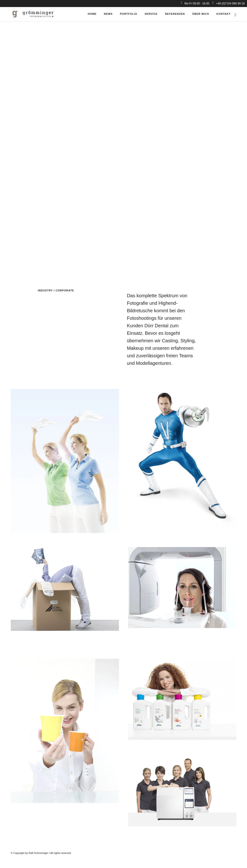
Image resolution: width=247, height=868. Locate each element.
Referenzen (175, 14)
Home (92, 14)
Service (151, 14)
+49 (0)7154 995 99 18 (229, 4)
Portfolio (129, 14)
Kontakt (223, 14)
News (108, 14)
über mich (201, 14)
